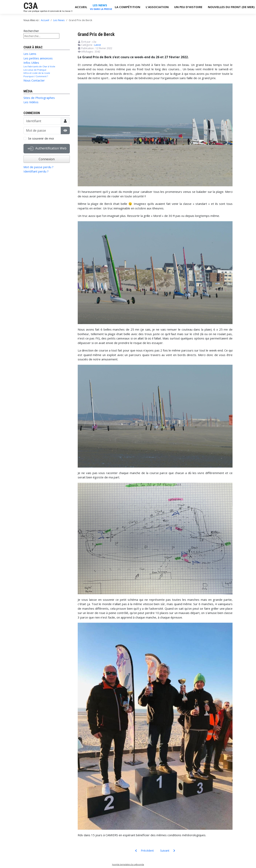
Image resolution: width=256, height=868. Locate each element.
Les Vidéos (31, 102)
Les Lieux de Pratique (35, 70)
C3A (31, 6)
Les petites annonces (38, 58)
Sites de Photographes (39, 98)
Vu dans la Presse (101, 9)
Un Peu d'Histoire (188, 7)
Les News (100, 5)
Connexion (47, 159)
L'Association (157, 7)
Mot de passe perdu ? (38, 167)
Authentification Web (47, 149)
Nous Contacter (34, 80)
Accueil (81, 7)
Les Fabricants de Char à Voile (39, 66)
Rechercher (31, 31)
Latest (97, 45)
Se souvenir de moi (41, 138)
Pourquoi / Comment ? (36, 76)
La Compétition (128, 7)
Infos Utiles (31, 63)
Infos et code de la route (37, 73)
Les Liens (30, 54)
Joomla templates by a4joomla (128, 864)
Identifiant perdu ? (36, 171)
